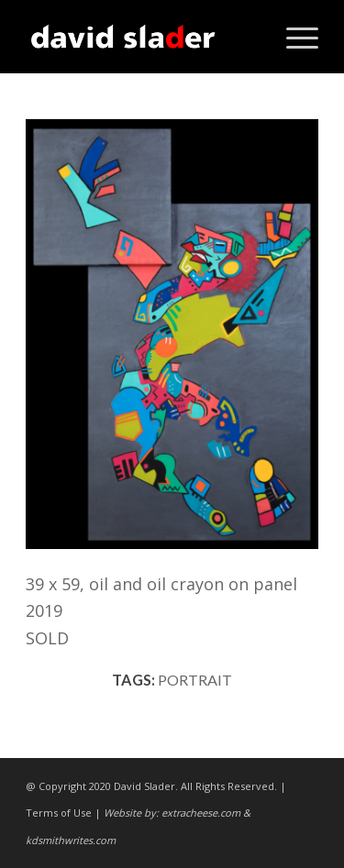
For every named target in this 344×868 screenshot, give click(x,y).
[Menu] (293, 37)
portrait (195, 680)
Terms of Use (59, 813)
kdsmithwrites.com (71, 840)
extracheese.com (201, 813)
